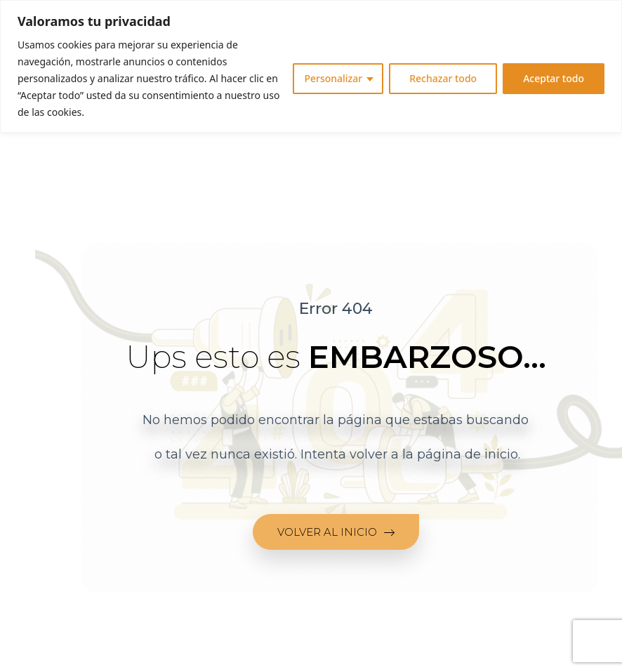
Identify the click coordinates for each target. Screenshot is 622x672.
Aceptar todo (554, 78)
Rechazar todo (443, 78)
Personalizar (333, 78)
